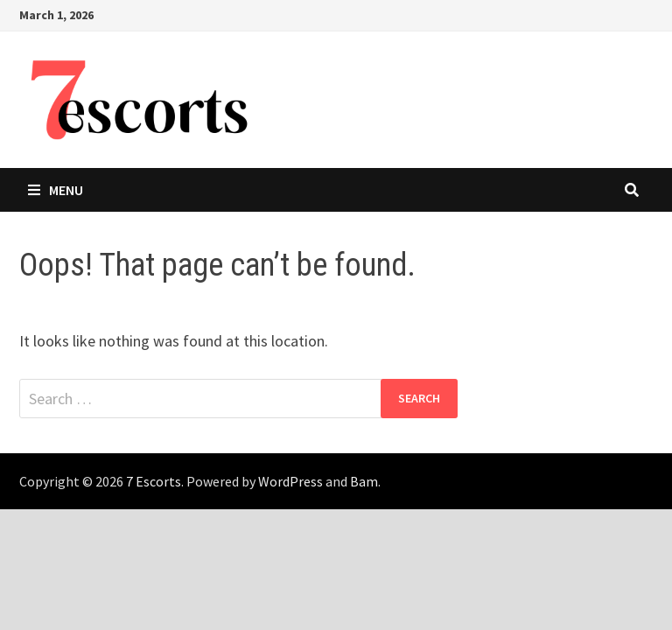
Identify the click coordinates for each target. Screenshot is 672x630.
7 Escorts (154, 481)
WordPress (290, 481)
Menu (56, 190)
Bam (364, 481)
